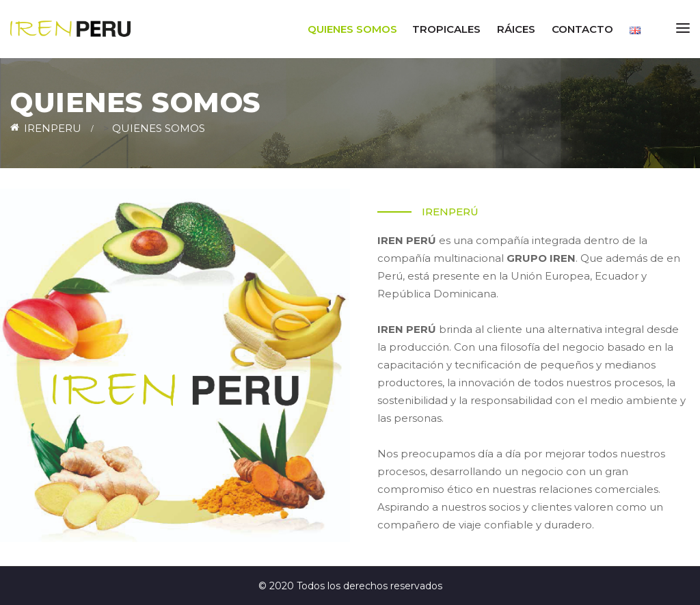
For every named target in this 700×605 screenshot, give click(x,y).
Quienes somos (352, 29)
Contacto (582, 29)
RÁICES (516, 29)
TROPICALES (446, 29)
